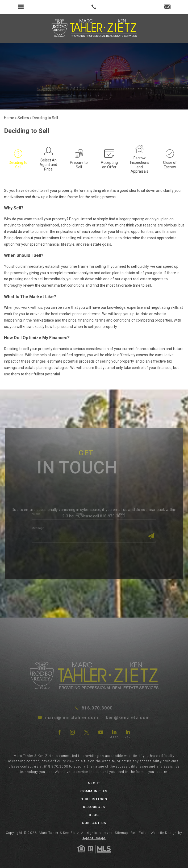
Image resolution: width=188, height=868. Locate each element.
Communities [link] (94, 791)
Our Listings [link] (94, 799)
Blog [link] (94, 815)
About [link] (94, 783)
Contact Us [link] (94, 823)
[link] (94, 7)
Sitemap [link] (122, 833)
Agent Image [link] (94, 838)
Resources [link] (94, 807)
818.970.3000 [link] (56, 766)
